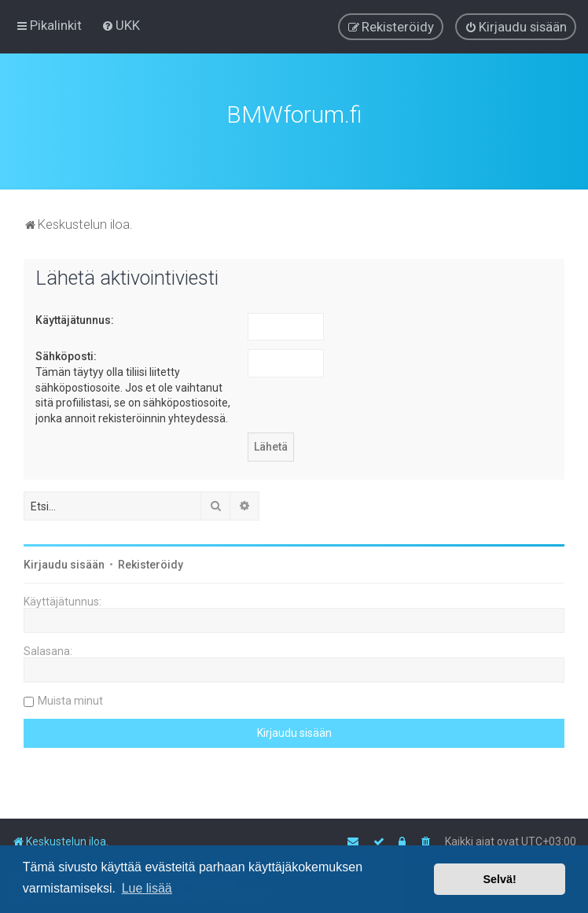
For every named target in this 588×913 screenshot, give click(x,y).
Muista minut (70, 699)
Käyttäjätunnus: (75, 318)
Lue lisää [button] (147, 888)
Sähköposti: (66, 355)
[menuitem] (121, 25)
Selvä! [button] (499, 879)
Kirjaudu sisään (64, 563)
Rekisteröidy (151, 563)
